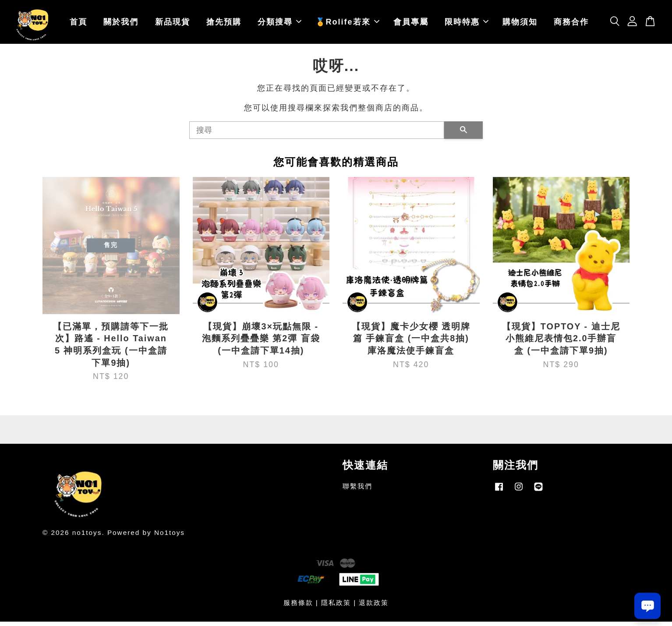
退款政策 (374, 607)
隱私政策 (336, 607)
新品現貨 (173, 24)
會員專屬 (411, 24)
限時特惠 (467, 24)
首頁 (78, 24)
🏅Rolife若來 (347, 24)
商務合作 (571, 24)
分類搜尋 (279, 24)
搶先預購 (224, 24)
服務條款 (298, 607)
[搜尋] (317, 134)
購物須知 (520, 24)
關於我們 (121, 24)
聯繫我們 (357, 490)
